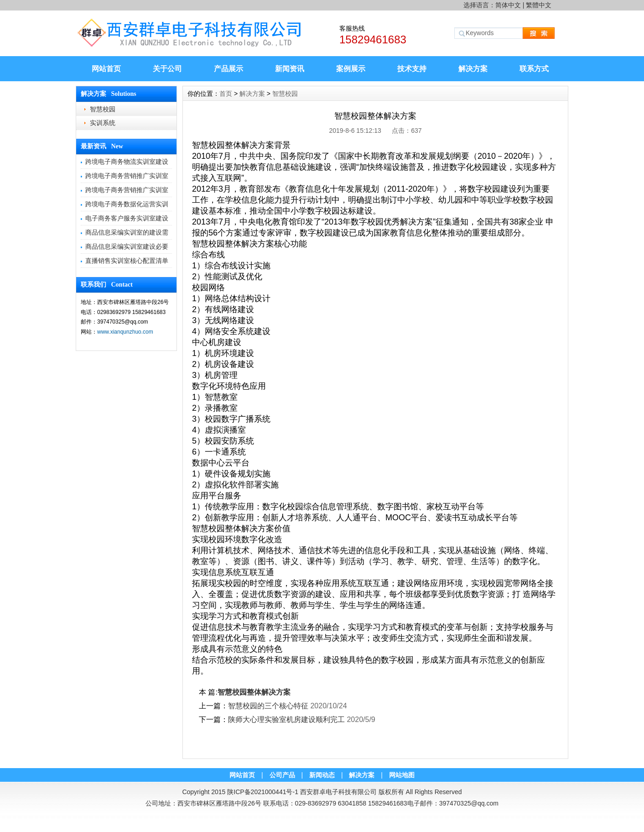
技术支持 (412, 69)
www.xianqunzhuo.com (125, 332)
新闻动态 (322, 775)
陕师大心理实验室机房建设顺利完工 (286, 719)
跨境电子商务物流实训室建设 (127, 162)
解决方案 (473, 69)
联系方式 (534, 69)
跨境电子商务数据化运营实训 (127, 204)
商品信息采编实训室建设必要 (127, 246)
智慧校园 (103, 109)
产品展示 (229, 69)
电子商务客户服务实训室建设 (127, 218)
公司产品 (282, 775)
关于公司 (167, 69)
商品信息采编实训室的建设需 (127, 232)
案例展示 (351, 69)
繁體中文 (539, 5)
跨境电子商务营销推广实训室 (127, 176)
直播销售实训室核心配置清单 (127, 261)
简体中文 (508, 5)
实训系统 (103, 123)
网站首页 (106, 69)
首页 (226, 94)
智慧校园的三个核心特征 (268, 706)
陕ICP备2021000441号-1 (263, 792)
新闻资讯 (290, 69)
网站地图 (402, 775)
